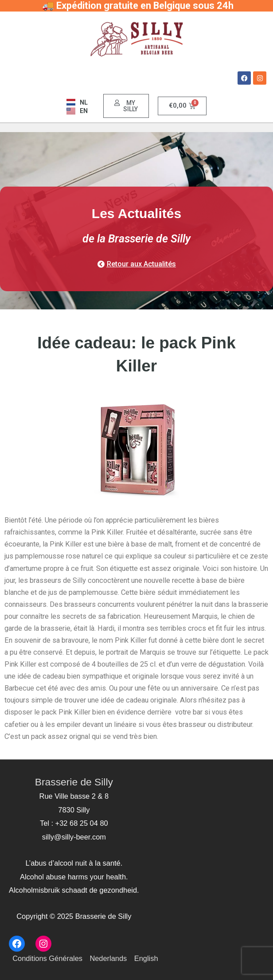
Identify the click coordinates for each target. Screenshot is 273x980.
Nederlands (108, 958)
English (146, 958)
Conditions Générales (47, 958)
